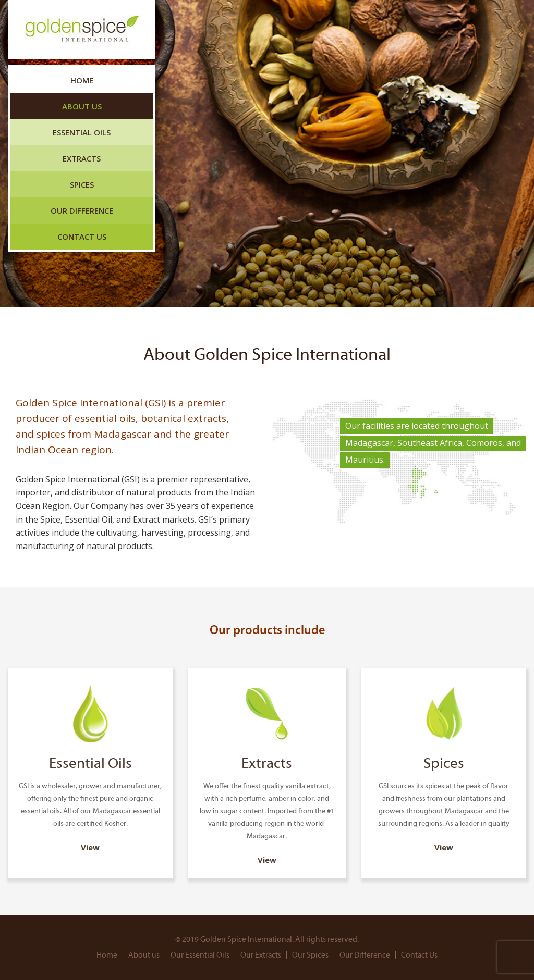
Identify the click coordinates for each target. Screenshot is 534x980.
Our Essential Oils (200, 955)
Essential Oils (82, 132)
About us (82, 106)
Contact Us (82, 237)
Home (82, 80)
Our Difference (82, 210)
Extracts (82, 158)
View (90, 847)
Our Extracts (261, 955)
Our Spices (310, 955)
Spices (82, 184)
